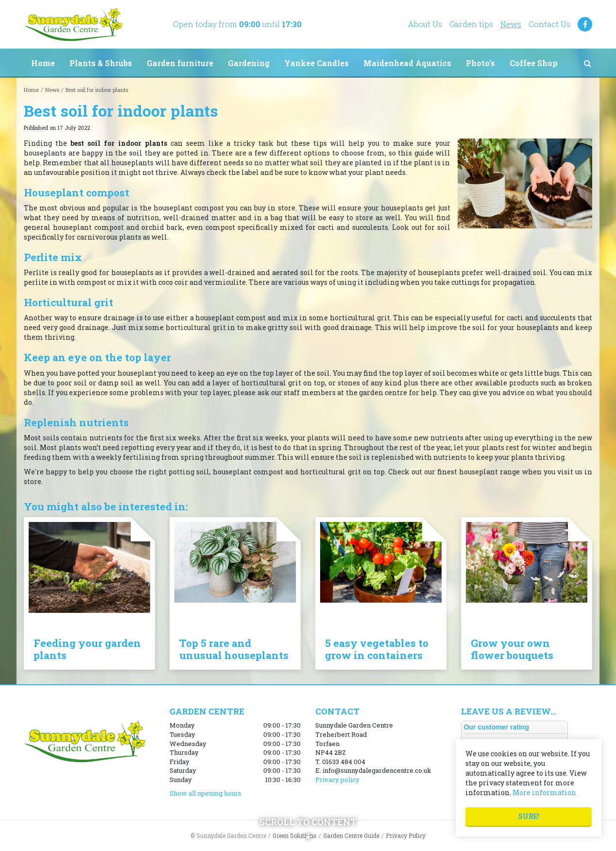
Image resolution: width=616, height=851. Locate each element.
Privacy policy (337, 780)
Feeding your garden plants (87, 649)
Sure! (529, 816)
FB (585, 24)
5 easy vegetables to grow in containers (377, 649)
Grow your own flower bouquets (512, 649)
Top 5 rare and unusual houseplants (234, 649)
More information (544, 792)
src (587, 63)
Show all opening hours (205, 793)
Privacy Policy (406, 835)
